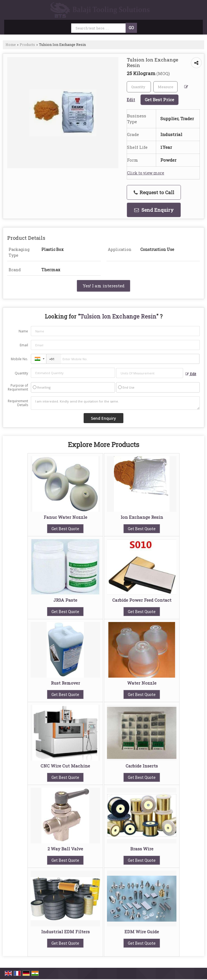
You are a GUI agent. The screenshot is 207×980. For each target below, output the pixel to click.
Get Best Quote (65, 529)
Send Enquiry (154, 210)
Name (23, 331)
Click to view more (146, 173)
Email (24, 345)
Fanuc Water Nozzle (65, 517)
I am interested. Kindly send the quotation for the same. (115, 403)
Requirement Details (18, 403)
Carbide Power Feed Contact (142, 600)
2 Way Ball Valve (65, 849)
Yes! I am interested (103, 286)
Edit (191, 374)
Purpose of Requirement (18, 387)
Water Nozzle (142, 683)
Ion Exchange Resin (142, 517)
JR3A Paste (65, 600)
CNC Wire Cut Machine (65, 766)
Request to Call (154, 192)
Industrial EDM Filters (65, 932)
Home (11, 45)
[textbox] (165, 87)
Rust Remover (65, 683)
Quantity (21, 373)
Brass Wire (142, 849)
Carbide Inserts (142, 766)
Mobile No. (19, 359)
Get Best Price (159, 100)
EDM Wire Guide (142, 932)
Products (27, 45)
